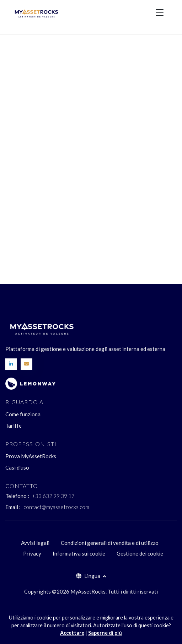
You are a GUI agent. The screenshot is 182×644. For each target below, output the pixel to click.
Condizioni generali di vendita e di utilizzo (110, 543)
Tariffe (14, 426)
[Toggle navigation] (160, 12)
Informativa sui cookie (79, 553)
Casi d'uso (17, 467)
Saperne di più (105, 633)
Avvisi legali (35, 543)
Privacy (32, 553)
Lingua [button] (89, 576)
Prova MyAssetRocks (31, 456)
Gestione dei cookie (140, 553)
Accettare (72, 633)
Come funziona (23, 414)
